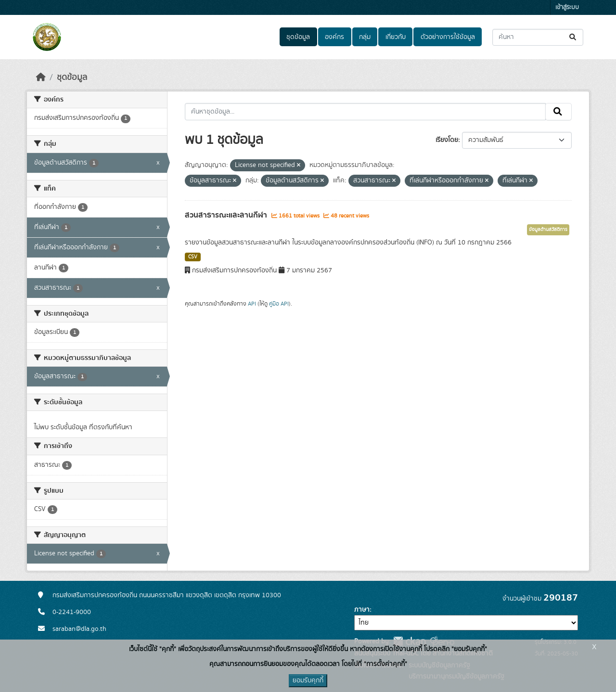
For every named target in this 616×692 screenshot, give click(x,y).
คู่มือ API (279, 304)
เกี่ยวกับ (396, 37)
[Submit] (573, 37)
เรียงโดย (447, 140)
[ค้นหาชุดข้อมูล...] (538, 37)
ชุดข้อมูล (298, 37)
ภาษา (362, 610)
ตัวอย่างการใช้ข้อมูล (448, 37)
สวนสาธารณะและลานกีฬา (227, 215)
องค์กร (334, 37)
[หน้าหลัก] (41, 77)
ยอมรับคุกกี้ (308, 680)
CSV (193, 257)
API (252, 304)
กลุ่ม (365, 37)
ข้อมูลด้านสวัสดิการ (548, 230)
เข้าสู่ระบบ (567, 7)
